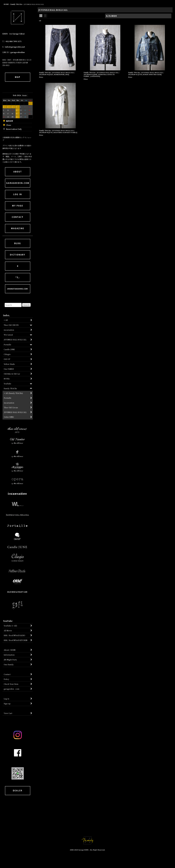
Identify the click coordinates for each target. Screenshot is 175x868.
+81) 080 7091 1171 (13, 41)
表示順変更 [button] (111, 16)
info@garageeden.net (15, 47)
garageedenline (18, 52)
